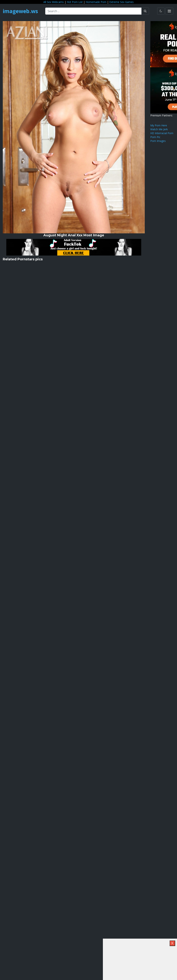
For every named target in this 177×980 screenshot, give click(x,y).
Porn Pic (155, 137)
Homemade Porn (96, 2)
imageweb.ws (20, 11)
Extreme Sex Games (121, 2)
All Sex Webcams (54, 2)
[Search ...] (93, 11)
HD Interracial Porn (162, 133)
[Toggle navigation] (169, 11)
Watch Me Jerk (159, 129)
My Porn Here (159, 125)
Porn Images (158, 141)
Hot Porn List (75, 2)
